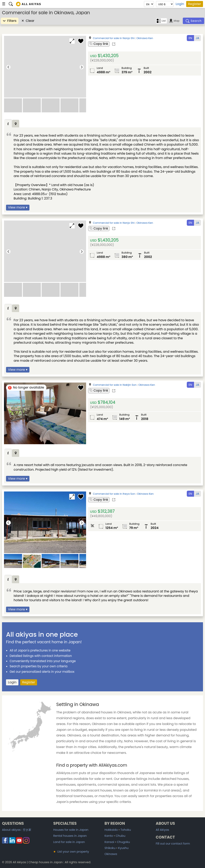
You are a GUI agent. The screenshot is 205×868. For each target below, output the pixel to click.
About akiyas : (17, 830)
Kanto (109, 836)
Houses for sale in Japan (71, 830)
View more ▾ (18, 207)
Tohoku (126, 830)
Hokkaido (111, 830)
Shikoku (110, 848)
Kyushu (123, 848)
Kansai (109, 842)
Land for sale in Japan (69, 842)
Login (180, 4)
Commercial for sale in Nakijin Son (115, 385)
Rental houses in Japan (70, 836)
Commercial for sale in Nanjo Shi (114, 38)
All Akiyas (162, 830)
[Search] (194, 21)
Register (195, 4)
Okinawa (111, 854)
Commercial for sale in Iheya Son (114, 494)
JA (197, 38)
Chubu (121, 836)
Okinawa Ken (145, 38)
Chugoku (123, 842)
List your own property (71, 852)
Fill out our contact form (173, 844)
